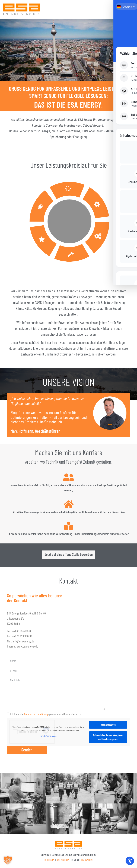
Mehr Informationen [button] (48, 737)
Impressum (49, 861)
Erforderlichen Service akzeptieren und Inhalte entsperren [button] (108, 738)
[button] (130, 10)
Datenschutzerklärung (36, 715)
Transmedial (87, 861)
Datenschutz (63, 861)
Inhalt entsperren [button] (108, 726)
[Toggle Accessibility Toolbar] (130, 861)
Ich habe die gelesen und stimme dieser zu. (46, 715)
